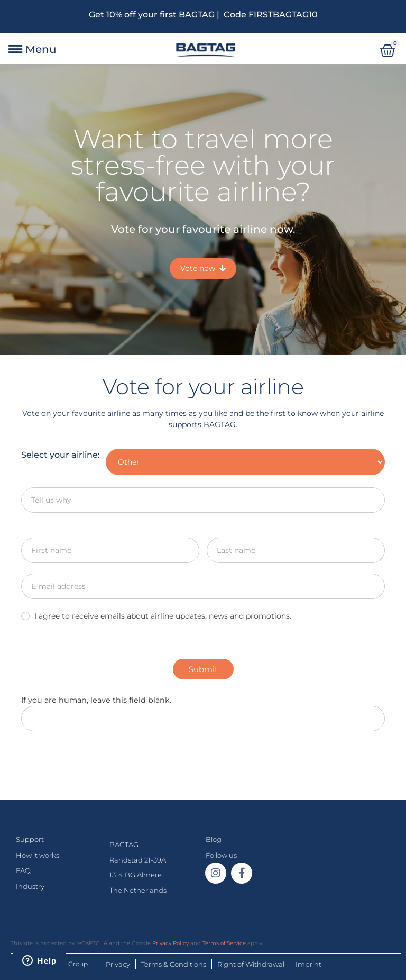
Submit (203, 669)
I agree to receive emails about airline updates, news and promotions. (156, 616)
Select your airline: (61, 455)
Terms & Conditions (174, 964)
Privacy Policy (170, 943)
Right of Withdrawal (251, 964)
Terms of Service (224, 943)
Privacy (118, 964)
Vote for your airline (203, 387)
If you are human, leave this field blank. (96, 700)
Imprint (308, 964)
